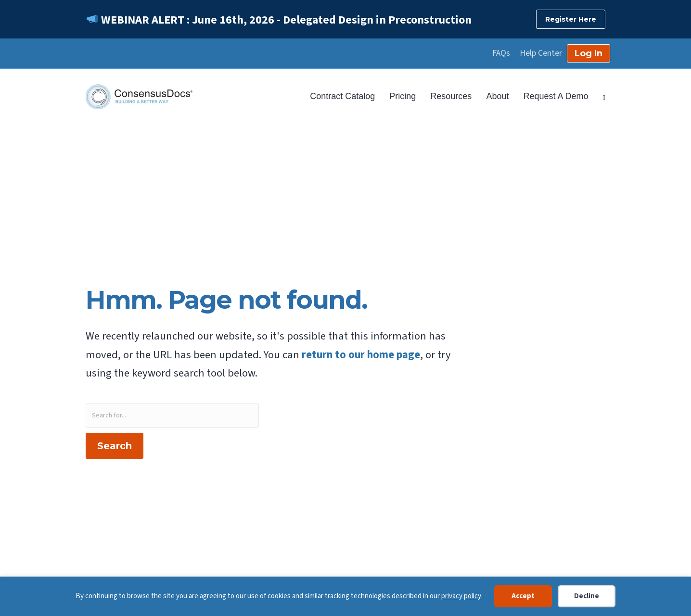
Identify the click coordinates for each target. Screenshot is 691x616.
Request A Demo (556, 96)
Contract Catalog (342, 96)
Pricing (403, 96)
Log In (589, 53)
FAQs (501, 53)
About (497, 96)
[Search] (601, 97)
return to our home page (361, 355)
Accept (523, 596)
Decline (587, 596)
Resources (451, 96)
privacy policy (461, 596)
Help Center (541, 53)
